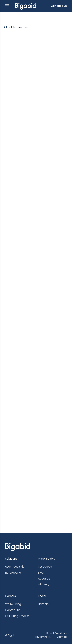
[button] (7, 6)
